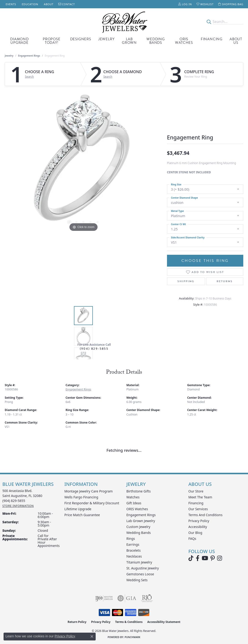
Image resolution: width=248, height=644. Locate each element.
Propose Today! (52, 41)
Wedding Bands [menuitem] (139, 533)
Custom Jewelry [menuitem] (138, 527)
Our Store (196, 491)
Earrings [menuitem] (133, 544)
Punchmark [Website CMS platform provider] (133, 637)
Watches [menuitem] (133, 497)
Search (30, 77)
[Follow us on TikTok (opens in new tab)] (191, 558)
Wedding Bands (156, 41)
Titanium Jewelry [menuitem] (139, 562)
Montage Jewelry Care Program (89, 491)
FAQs (192, 539)
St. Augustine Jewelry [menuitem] (143, 568)
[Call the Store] (14, 501)
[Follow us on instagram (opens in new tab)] (220, 558)
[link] (10, 4)
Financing (212, 39)
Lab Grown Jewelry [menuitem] (141, 521)
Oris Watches (184, 41)
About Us (236, 41)
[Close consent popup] (92, 636)
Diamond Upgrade (19, 41)
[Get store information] (18, 506)
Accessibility (198, 527)
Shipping (186, 281)
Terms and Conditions (205, 515)
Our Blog (195, 533)
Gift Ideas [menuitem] (134, 503)
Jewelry (106, 39)
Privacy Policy (199, 521)
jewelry (9, 56)
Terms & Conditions (129, 622)
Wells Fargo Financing (81, 497)
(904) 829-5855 (94, 349)
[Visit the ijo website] (104, 598)
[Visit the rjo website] (147, 598)
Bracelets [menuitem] (133, 550)
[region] (83, 162)
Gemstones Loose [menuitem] (140, 574)
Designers (81, 39)
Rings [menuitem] (131, 539)
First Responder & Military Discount (92, 503)
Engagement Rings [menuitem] (141, 515)
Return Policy (77, 622)
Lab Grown (129, 41)
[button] (185, 4)
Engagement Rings (29, 56)
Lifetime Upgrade (78, 509)
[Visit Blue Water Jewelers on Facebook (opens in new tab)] (198, 558)
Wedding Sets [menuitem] (137, 580)
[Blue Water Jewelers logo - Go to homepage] (124, 22)
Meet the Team (200, 497)
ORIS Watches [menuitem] (137, 509)
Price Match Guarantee (82, 515)
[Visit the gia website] (127, 598)
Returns (225, 281)
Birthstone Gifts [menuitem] (139, 491)
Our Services (198, 509)
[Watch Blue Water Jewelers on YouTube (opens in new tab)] (205, 558)
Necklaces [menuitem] (134, 556)
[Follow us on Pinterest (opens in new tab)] (213, 558)
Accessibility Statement (164, 622)
